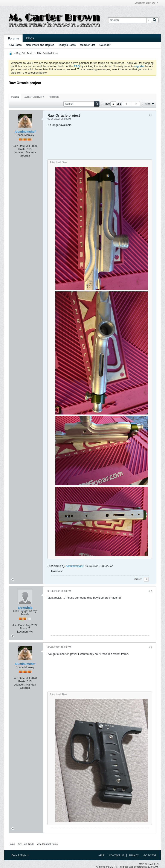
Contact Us (117, 855)
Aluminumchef (25, 132)
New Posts (15, 45)
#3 (150, 648)
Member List (88, 45)
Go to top (150, 855)
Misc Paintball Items (48, 53)
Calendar (105, 45)
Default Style (20, 855)
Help (102, 855)
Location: (19, 152)
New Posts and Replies (40, 45)
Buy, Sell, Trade (25, 53)
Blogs (30, 38)
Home (12, 844)
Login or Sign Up (146, 3)
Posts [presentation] (15, 97)
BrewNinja (25, 608)
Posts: (22, 149)
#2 (150, 591)
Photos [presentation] (54, 97)
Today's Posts (67, 45)
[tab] (15, 97)
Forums (13, 38)
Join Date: (19, 146)
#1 (150, 115)
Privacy (134, 855)
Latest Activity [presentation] (34, 97)
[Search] (129, 20)
